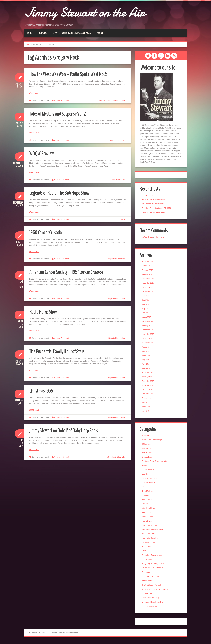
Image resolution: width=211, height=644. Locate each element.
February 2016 (148, 374)
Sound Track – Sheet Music (153, 570)
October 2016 (148, 340)
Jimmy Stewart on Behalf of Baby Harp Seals (69, 430)
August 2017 (147, 297)
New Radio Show (118, 180)
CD (124, 219)
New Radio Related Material (153, 531)
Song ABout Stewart (150, 561)
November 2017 (149, 284)
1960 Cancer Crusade (48, 232)
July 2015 (146, 404)
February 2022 (148, 263)
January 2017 (148, 327)
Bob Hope (146, 476)
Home (29, 33)
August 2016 (147, 348)
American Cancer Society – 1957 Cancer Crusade (71, 272)
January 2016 (148, 378)
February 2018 (148, 272)
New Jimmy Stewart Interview (154, 204)
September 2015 (149, 395)
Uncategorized (148, 595)
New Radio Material (150, 527)
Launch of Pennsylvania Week (154, 213)
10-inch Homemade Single (153, 442)
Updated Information (117, 259)
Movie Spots (147, 514)
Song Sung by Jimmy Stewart (154, 565)
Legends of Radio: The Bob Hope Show (64, 193)
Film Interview (148, 501)
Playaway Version (149, 544)
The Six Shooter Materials (152, 587)
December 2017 (149, 280)
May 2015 (146, 412)
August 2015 (147, 400)
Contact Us (42, 33)
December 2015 (149, 383)
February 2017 (148, 323)
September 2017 (149, 293)
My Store (100, 33)
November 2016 (149, 336)
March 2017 (147, 319)
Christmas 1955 (43, 391)
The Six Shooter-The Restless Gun (156, 591)
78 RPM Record (149, 455)
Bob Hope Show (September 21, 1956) (157, 209)
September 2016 (149, 344)
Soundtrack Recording (151, 578)
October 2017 (148, 289)
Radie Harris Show (46, 311)
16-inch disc (147, 446)
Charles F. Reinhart (62, 101)
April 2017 (147, 314)
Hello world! (161, 238)
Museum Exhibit (149, 519)
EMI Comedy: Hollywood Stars (154, 200)
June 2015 (147, 408)
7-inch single (147, 450)
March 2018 (147, 267)
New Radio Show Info (117, 457)
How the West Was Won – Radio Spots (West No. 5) (75, 74)
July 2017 (146, 301)
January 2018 (148, 276)
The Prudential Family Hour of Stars (61, 351)
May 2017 (146, 310)
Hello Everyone (148, 196)
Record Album (148, 548)
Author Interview (149, 472)
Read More (34, 93)
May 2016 (146, 361)
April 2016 (147, 365)
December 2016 (149, 331)
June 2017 (147, 306)
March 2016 (147, 370)
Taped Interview (149, 583)
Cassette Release (118, 140)
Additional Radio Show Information (112, 101)
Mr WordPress (148, 238)
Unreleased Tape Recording (153, 604)
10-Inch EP (147, 437)
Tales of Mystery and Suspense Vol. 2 (62, 113)
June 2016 (147, 357)
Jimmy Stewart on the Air (98, 11)
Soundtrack (147, 574)
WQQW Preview (43, 153)
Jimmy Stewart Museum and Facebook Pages (72, 33)
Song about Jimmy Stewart (153, 557)
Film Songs (147, 506)
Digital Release (148, 493)
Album (145, 467)
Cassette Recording (150, 480)
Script (145, 553)
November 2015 (149, 387)
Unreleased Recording (151, 600)
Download (146, 497)
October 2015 (148, 391)
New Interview (148, 523)
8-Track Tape (148, 459)
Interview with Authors (151, 510)
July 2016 (146, 353)
